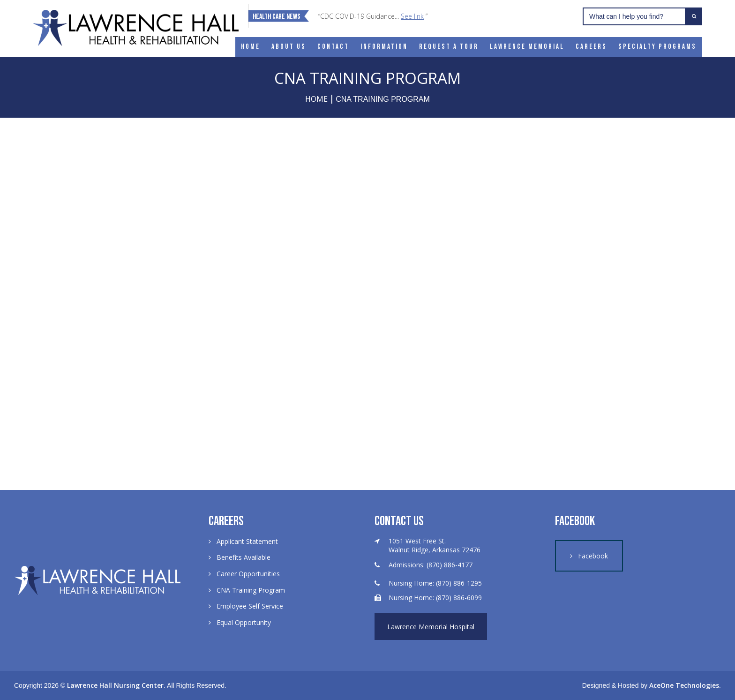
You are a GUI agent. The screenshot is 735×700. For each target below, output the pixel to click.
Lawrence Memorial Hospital (431, 627)
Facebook (593, 556)
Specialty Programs (657, 47)
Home (251, 47)
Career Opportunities (248, 574)
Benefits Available (244, 557)
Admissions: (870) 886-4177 (431, 565)
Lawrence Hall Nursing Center (115, 685)
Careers (591, 47)
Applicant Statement (247, 541)
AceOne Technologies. (685, 685)
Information (384, 47)
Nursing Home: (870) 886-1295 (435, 583)
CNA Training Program (251, 590)
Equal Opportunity (244, 622)
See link (412, 16)
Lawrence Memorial (527, 47)
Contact (333, 47)
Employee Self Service (250, 606)
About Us (289, 47)
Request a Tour (449, 47)
